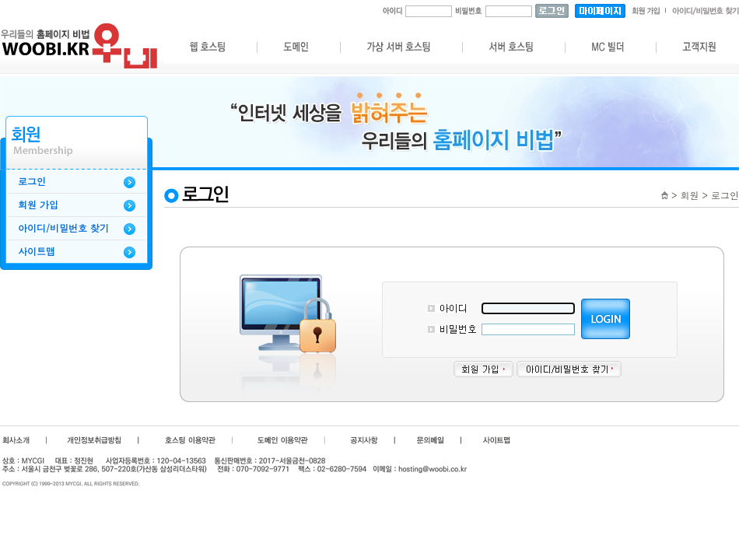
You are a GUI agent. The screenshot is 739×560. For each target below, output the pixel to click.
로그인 (32, 181)
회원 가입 (38, 205)
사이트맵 (37, 251)
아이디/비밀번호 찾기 (63, 228)
